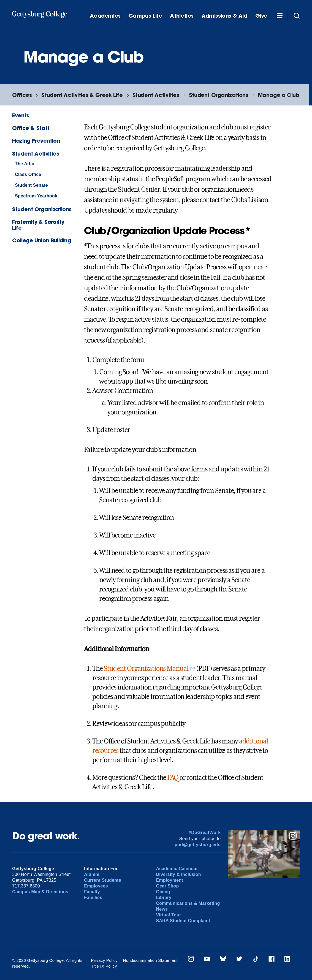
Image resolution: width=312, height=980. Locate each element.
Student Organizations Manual (146, 669)
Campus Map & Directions (40, 892)
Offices (22, 95)
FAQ (173, 778)
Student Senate (31, 185)
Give (261, 16)
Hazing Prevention (36, 141)
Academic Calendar (177, 869)
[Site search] (297, 15)
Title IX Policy (104, 966)
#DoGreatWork (205, 833)
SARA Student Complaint (183, 921)
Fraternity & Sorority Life (38, 225)
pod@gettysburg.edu (198, 845)
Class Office (28, 174)
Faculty (92, 892)
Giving (163, 892)
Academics (105, 16)
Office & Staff (31, 128)
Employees (96, 886)
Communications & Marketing (188, 903)
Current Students (103, 880)
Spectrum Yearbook (36, 196)
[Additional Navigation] (280, 15)
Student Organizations (219, 95)
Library (164, 898)
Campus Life (145, 16)
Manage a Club (279, 95)
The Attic (25, 164)
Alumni (92, 874)
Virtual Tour (168, 915)
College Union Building (42, 240)
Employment (169, 880)
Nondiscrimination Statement (150, 960)
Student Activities (156, 95)
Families (93, 898)
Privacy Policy (104, 960)
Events (21, 115)
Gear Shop (167, 886)
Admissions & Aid (224, 16)
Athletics (182, 16)
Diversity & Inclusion (178, 874)
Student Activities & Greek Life (82, 95)
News (162, 909)
